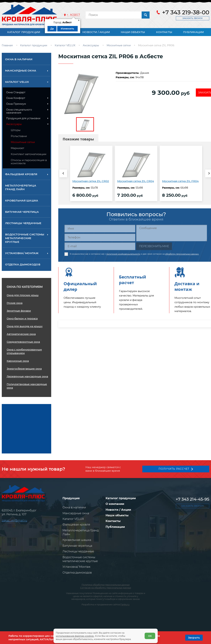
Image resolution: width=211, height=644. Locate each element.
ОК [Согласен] (149, 635)
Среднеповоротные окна (23, 342)
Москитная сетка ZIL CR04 (136, 181)
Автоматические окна (21, 334)
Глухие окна (15, 303)
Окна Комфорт (16, 98)
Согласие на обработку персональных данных (106, 588)
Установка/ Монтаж (22, 253)
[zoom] (85, 92)
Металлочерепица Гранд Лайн (21, 187)
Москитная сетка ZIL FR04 (180, 181)
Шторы (16, 130)
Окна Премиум (16, 104)
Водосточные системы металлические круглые (25, 238)
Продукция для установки (23, 118)
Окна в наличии (19, 59)
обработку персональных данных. (182, 253)
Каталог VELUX (17, 82)
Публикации (193, 32)
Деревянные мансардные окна (27, 376)
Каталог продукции (24, 32)
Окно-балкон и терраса (22, 319)
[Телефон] (100, 237)
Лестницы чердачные (23, 223)
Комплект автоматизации (29, 154)
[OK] (194, 638)
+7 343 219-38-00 (186, 12)
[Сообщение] (172, 233)
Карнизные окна (18, 361)
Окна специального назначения (19, 111)
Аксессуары (14, 124)
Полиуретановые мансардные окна (27, 386)
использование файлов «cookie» (76, 635)
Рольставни (19, 136)
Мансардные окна (21, 71)
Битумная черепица (22, 212)
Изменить (67, 29)
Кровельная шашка (22, 201)
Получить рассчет (174, 468)
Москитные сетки (23, 142)
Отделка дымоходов (23, 264)
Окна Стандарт (16, 92)
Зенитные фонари (19, 311)
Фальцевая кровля (21, 174)
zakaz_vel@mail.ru (14, 520)
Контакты (164, 32)
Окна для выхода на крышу (25, 326)
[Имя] (100, 229)
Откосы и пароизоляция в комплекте (29, 162)
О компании (115, 504)
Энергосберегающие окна (24, 369)
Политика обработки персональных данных (106, 585)
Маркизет (17, 148)
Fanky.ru (125, 605)
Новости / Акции (96, 32)
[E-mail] (100, 246)
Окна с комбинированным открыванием (24, 351)
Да (52, 29)
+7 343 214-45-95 (192, 499)
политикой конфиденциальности (123, 253)
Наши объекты (133, 32)
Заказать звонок (193, 18)
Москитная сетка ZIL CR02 (91, 181)
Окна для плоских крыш (23, 295)
